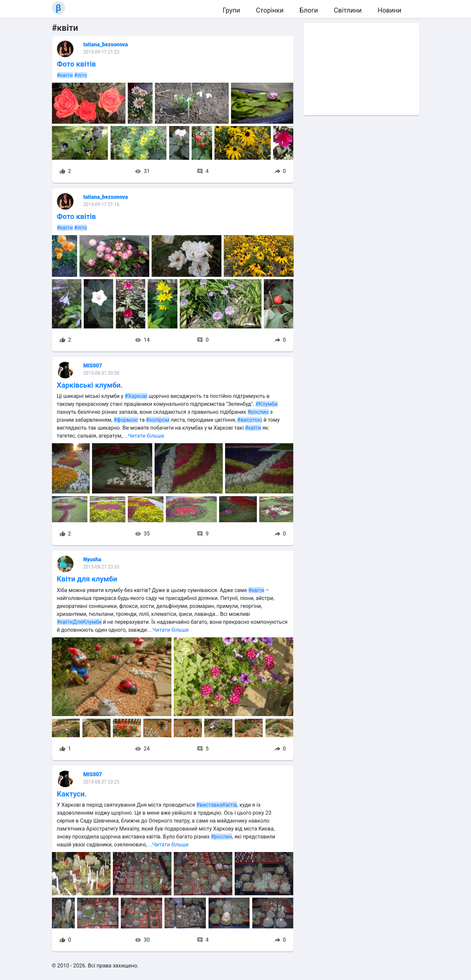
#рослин (258, 412)
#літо (81, 75)
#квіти (65, 75)
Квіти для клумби (87, 579)
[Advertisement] (361, 69)
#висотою (250, 420)
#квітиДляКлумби (79, 622)
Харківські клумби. (90, 385)
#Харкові (136, 396)
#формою (126, 420)
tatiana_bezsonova (106, 44)
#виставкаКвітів (217, 805)
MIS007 (93, 366)
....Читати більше (143, 436)
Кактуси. (72, 794)
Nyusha (92, 559)
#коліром (158, 420)
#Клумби (267, 404)
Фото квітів (76, 64)
